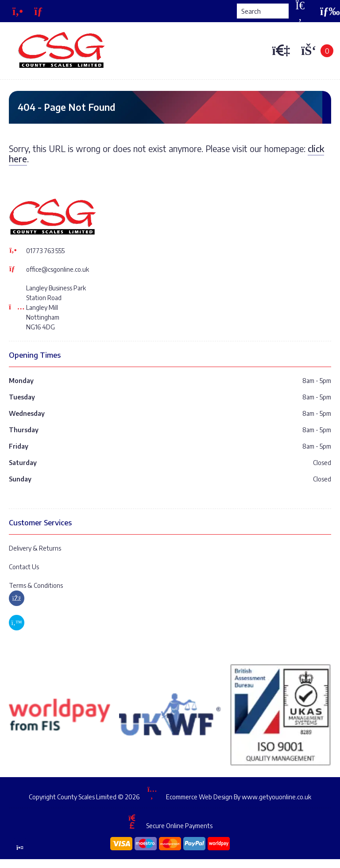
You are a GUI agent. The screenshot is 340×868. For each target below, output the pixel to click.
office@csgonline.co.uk (58, 269)
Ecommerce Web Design (199, 796)
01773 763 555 (45, 251)
